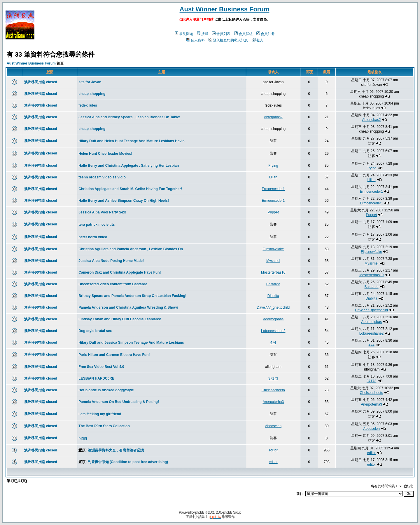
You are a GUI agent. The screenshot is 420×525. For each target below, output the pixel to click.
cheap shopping (92, 94)
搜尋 (203, 34)
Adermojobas (273, 319)
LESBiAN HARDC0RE (96, 378)
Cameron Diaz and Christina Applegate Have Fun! (120, 272)
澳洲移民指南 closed (41, 82)
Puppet (273, 212)
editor (273, 450)
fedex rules (88, 105)
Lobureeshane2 (273, 331)
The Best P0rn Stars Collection (104, 426)
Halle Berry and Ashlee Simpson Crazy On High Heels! (124, 201)
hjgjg (83, 438)
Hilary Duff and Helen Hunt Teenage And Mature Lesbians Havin (131, 141)
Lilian (273, 177)
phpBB (200, 512)
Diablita (273, 296)
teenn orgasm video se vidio (102, 177)
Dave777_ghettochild (273, 307)
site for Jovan (90, 82)
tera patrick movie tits (97, 225)
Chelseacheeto (273, 390)
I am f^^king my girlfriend (100, 414)
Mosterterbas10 (273, 272)
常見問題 (184, 34)
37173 (273, 378)
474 (273, 343)
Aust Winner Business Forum (225, 9)
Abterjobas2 (273, 117)
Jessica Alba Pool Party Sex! (102, 212)
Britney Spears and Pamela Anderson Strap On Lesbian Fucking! (132, 296)
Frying (273, 166)
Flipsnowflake (273, 249)
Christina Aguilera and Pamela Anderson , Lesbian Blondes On (131, 249)
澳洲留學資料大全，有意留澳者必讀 (116, 450)
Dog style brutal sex (95, 331)
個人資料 (196, 40)
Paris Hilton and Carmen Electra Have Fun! (114, 355)
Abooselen (273, 426)
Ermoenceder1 (273, 189)
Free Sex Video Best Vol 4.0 (101, 367)
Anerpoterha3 (273, 402)
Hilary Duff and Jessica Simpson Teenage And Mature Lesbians (131, 343)
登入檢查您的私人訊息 (228, 40)
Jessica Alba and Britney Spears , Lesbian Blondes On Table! (129, 117)
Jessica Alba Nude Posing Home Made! (111, 261)
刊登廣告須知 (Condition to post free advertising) (128, 462)
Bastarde (273, 284)
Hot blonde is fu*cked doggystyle (106, 390)
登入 (258, 40)
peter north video (93, 237)
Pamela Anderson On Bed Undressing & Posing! (119, 402)
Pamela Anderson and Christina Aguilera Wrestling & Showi (128, 307)
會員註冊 (266, 34)
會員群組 (243, 34)
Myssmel (273, 261)
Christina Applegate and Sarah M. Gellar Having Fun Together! (130, 189)
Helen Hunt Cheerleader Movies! (105, 154)
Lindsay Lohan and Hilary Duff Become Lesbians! (120, 319)
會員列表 (221, 34)
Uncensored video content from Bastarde (113, 284)
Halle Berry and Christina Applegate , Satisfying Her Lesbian (129, 166)
